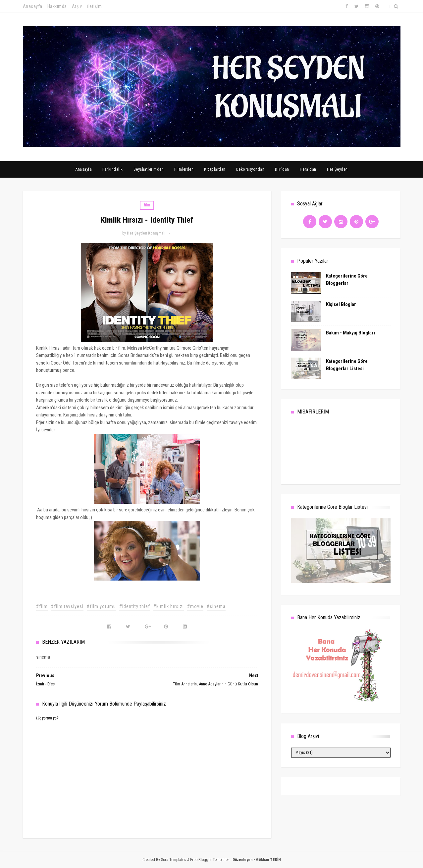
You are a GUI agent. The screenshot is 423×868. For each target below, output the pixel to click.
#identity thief (135, 606)
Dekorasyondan (250, 169)
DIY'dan (282, 169)
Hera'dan (308, 169)
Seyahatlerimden (149, 169)
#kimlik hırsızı (169, 606)
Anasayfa (33, 6)
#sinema (216, 606)
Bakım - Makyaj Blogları (350, 333)
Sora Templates (174, 860)
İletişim (94, 6)
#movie (195, 606)
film (147, 205)
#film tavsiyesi (67, 606)
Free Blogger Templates (210, 860)
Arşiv (77, 6)
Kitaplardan (215, 169)
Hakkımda (57, 6)
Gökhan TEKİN (268, 860)
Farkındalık (113, 169)
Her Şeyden (337, 169)
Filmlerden (184, 169)
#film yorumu (101, 606)
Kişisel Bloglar (341, 304)
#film (42, 606)
